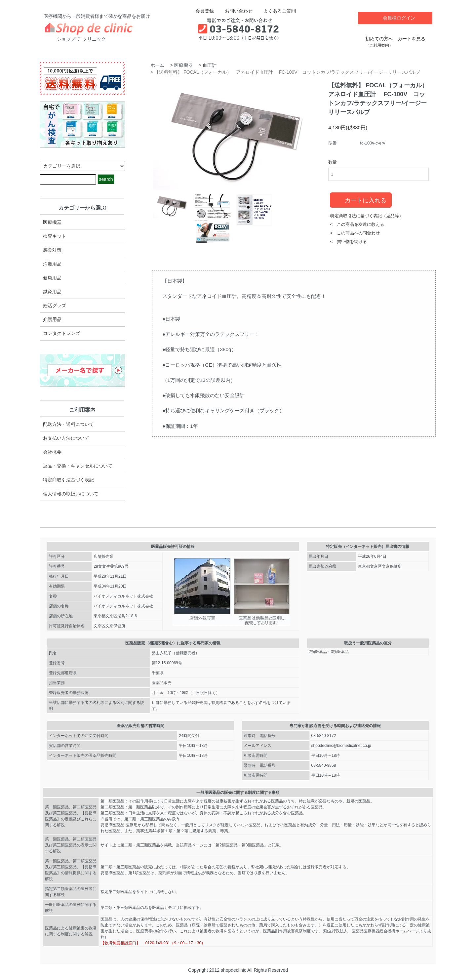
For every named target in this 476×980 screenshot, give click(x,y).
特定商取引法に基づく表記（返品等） (367, 216)
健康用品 (52, 278)
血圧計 (210, 65)
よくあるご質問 (275, 11)
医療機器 (183, 65)
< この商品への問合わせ (355, 233)
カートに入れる (361, 200)
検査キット (55, 236)
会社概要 (52, 452)
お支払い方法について (66, 438)
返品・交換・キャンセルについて (78, 466)
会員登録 (201, 11)
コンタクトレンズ (61, 333)
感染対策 (52, 250)
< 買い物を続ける (349, 242)
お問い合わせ (234, 11)
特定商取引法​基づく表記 (68, 480)
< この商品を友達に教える (357, 224)
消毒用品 (52, 264)
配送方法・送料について (68, 424)
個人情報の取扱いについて (71, 494)
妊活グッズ (55, 306)
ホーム (157, 65)
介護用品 (52, 319)
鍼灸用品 (52, 292)
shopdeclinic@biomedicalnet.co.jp (341, 746)
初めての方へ (379, 38)
